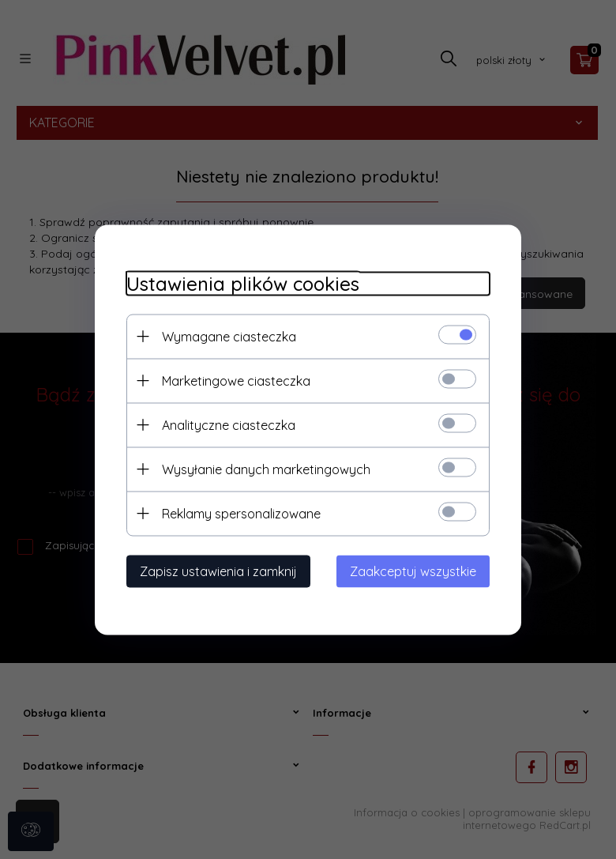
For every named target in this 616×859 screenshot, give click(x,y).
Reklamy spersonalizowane (241, 513)
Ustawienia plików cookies (243, 283)
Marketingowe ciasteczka (236, 380)
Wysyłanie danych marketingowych (266, 469)
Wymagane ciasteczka (229, 336)
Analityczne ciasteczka (229, 424)
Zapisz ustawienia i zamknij (218, 571)
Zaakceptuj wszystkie (413, 571)
